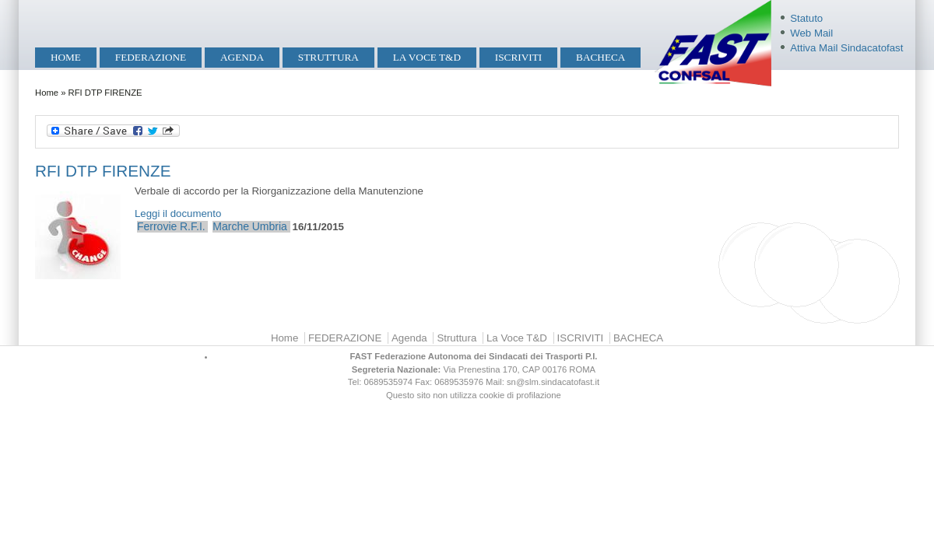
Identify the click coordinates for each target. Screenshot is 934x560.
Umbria (270, 226)
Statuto (806, 18)
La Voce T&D (427, 57)
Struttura (328, 57)
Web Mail (811, 33)
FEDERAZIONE (151, 57)
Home (66, 57)
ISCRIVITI (518, 57)
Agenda (242, 57)
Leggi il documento (178, 213)
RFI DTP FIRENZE (103, 171)
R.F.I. (193, 226)
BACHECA (600, 57)
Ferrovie (157, 226)
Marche (231, 226)
